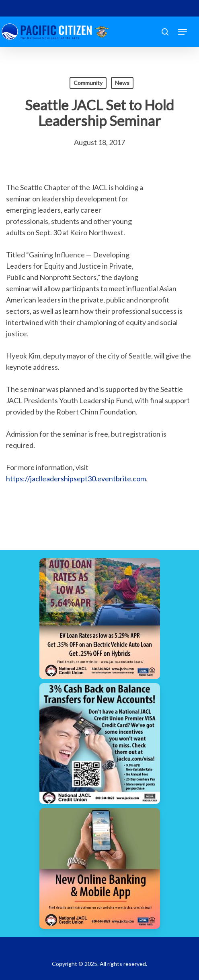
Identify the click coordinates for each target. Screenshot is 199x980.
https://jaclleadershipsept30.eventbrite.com (76, 479)
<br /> (169, 230)
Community (88, 83)
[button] (183, 32)
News (122, 83)
